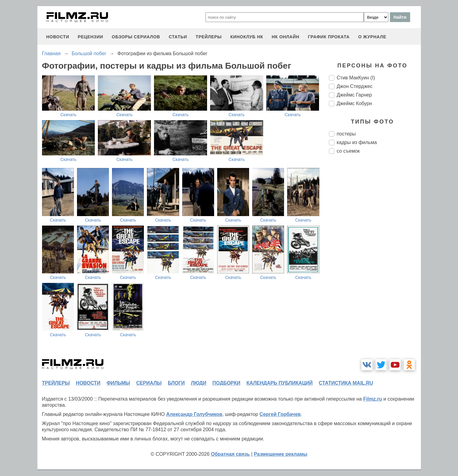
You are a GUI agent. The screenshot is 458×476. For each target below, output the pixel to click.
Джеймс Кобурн (354, 103)
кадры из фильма (357, 142)
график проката (329, 37)
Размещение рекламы (281, 454)
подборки (227, 383)
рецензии (90, 37)
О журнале (372, 37)
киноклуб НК (247, 37)
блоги (176, 383)
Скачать (69, 115)
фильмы (118, 383)
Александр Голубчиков (194, 414)
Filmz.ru (373, 399)
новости (58, 37)
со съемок (348, 151)
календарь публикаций (280, 383)
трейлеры (209, 37)
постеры (346, 134)
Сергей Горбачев (280, 414)
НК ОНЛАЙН (286, 37)
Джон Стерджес (355, 86)
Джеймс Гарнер (354, 95)
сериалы (149, 383)
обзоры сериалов (136, 37)
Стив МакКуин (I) (356, 78)
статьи (178, 37)
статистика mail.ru (346, 383)
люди (198, 383)
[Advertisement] (375, 261)
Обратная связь (231, 454)
